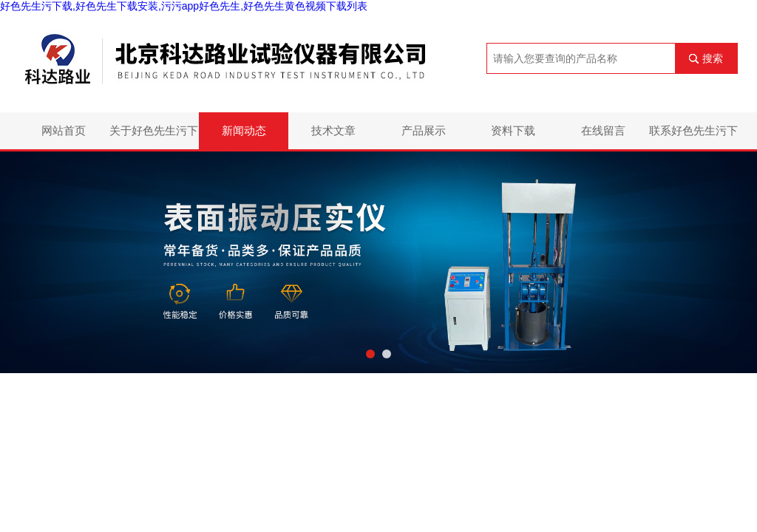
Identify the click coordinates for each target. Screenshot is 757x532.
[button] (370, 354)
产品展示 (424, 130)
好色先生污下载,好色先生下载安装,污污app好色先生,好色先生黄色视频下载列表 (184, 6)
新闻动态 (244, 130)
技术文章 (333, 130)
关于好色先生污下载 (154, 137)
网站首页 (64, 130)
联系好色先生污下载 (693, 137)
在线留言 (603, 130)
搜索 (713, 58)
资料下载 (513, 130)
